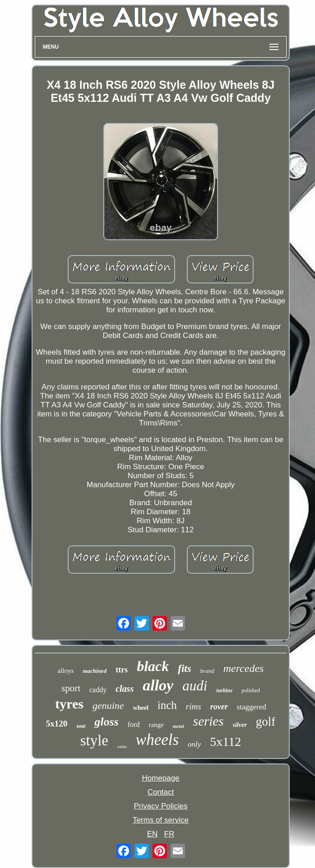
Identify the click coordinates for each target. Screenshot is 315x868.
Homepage (160, 778)
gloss (106, 722)
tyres (69, 704)
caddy (98, 690)
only (194, 744)
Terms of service (161, 820)
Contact (161, 792)
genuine (108, 706)
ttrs (122, 670)
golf (266, 722)
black (153, 666)
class (125, 689)
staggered (252, 707)
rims (194, 706)
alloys (66, 671)
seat (81, 726)
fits (184, 669)
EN (153, 834)
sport (71, 688)
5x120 (57, 724)
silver (240, 725)
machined (95, 671)
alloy (158, 685)
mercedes (244, 668)
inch (167, 705)
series (208, 721)
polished (251, 690)
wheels (157, 740)
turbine (224, 690)
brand (207, 671)
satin (122, 746)
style (94, 740)
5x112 (225, 742)
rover (219, 707)
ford (134, 724)
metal (178, 726)
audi (195, 686)
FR (169, 834)
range (156, 725)
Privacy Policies (160, 806)
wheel (141, 708)
